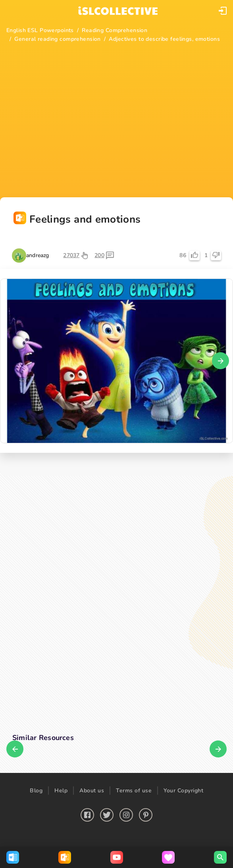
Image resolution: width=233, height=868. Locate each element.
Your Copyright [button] (183, 791)
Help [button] (61, 791)
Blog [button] (36, 791)
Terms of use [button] (134, 791)
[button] (223, 11)
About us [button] (92, 791)
